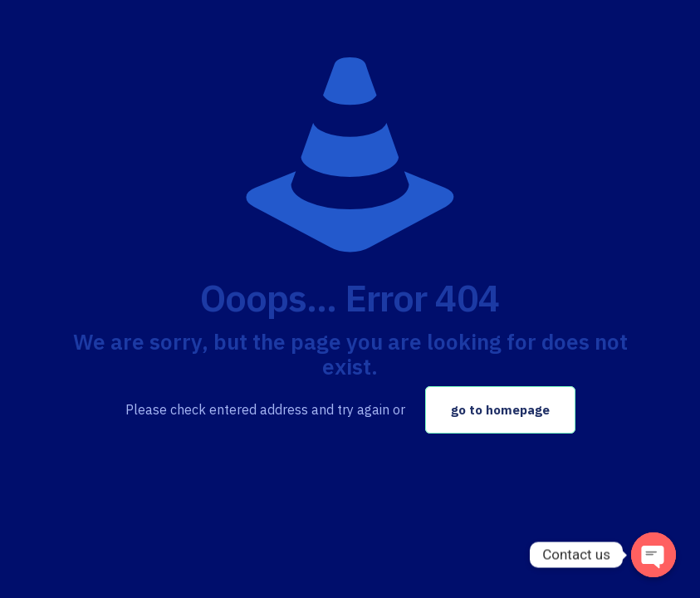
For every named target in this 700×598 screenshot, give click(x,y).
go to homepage (500, 410)
